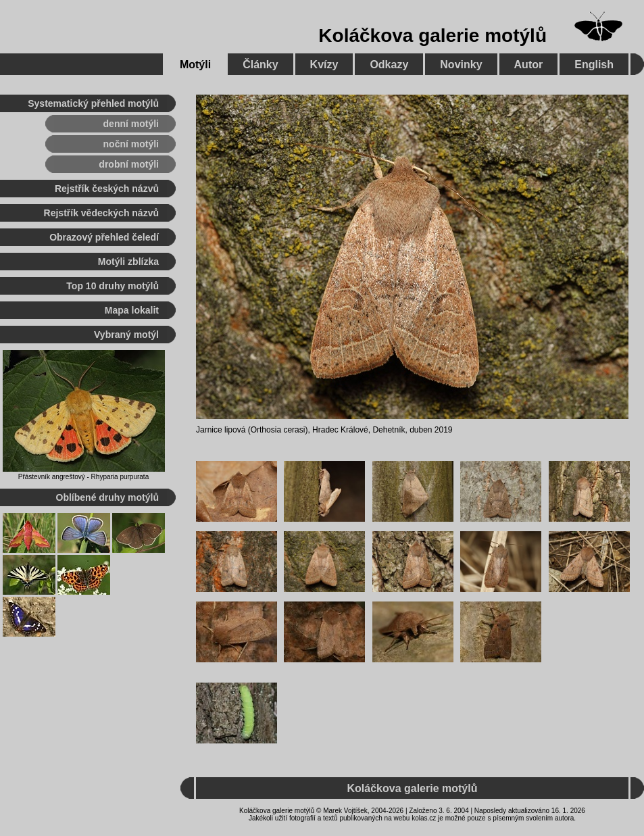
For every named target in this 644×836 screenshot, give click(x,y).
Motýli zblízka (128, 262)
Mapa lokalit (132, 310)
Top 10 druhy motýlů (113, 286)
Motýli (195, 65)
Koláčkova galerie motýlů (432, 35)
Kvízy (324, 65)
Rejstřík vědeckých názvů (101, 213)
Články (260, 65)
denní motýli (131, 124)
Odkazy (389, 65)
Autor (529, 65)
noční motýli (131, 144)
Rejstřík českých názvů (107, 189)
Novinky (461, 65)
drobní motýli (129, 164)
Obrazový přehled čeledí (104, 237)
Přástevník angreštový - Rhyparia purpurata (83, 477)
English (594, 65)
